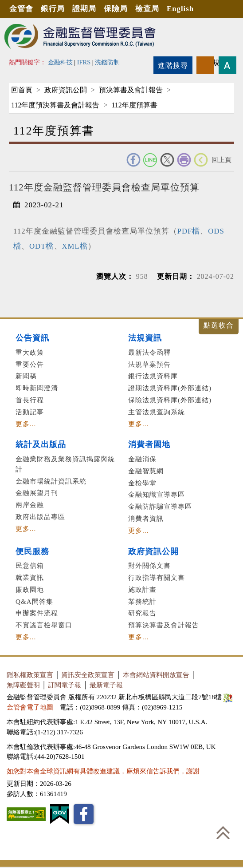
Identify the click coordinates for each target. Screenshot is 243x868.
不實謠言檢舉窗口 (44, 625)
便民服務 (32, 551)
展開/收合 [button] (219, 327)
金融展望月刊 (37, 493)
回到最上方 (223, 832)
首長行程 (30, 400)
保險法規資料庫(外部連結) (170, 400)
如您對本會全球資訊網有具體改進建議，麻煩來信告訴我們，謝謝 (103, 771)
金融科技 (60, 62)
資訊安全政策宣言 (88, 675)
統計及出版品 (41, 444)
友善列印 (184, 160)
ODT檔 (42, 246)
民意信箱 (30, 565)
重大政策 (30, 352)
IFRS (84, 62)
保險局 (116, 9)
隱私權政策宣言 (30, 675)
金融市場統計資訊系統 (51, 481)
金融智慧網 (146, 471)
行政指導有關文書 (157, 577)
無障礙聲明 (23, 685)
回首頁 (22, 90)
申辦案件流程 (37, 613)
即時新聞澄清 (37, 388)
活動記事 (30, 412)
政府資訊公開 (66, 90)
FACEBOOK (133, 160)
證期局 (84, 9)
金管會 (21, 9)
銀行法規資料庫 (153, 376)
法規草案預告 (149, 364)
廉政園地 (30, 589)
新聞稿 (26, 376)
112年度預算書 (134, 105)
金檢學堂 (142, 483)
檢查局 (147, 9)
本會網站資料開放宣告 (156, 675)
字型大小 (227, 65)
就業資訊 (30, 577)
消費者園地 (149, 444)
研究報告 (142, 613)
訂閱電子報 (65, 685)
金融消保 (142, 459)
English (180, 9)
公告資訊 (32, 338)
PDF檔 (189, 231)
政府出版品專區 (40, 517)
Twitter (167, 160)
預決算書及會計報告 (131, 90)
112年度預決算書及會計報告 (55, 105)
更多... (26, 424)
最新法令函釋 (149, 352)
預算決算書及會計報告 (164, 625)
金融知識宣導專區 (157, 494)
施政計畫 (142, 589)
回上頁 (221, 160)
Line (150, 160)
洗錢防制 (107, 62)
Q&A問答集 (34, 601)
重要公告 (30, 364)
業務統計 (142, 601)
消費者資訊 (146, 518)
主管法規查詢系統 (157, 412)
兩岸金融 (30, 505)
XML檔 (75, 246)
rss (205, 65)
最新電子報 (106, 685)
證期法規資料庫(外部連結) (170, 388)
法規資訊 (145, 338)
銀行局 (53, 9)
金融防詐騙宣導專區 (160, 506)
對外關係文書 (149, 565)
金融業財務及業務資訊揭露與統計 (65, 464)
